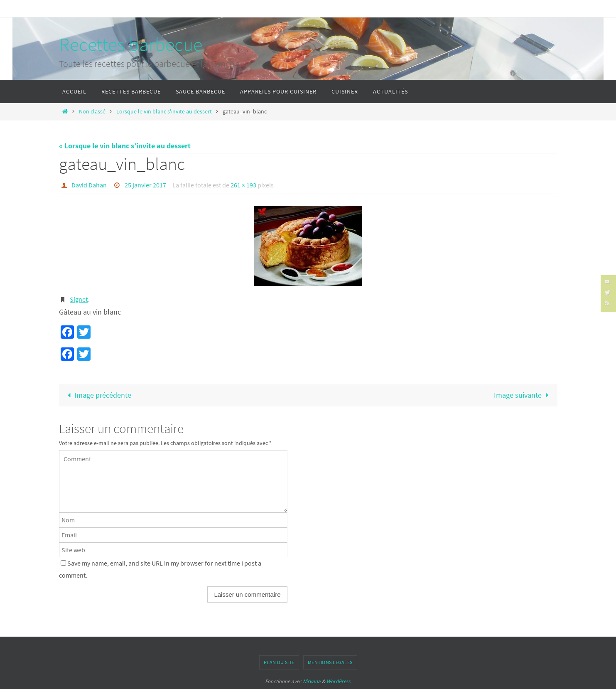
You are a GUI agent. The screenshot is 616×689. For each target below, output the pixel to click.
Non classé (92, 111)
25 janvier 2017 (145, 185)
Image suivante (523, 395)
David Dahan (89, 185)
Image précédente (98, 395)
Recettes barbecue (131, 44)
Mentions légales (330, 662)
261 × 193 (243, 185)
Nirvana (312, 681)
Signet (79, 299)
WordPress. (339, 681)
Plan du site (279, 662)
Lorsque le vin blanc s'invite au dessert (164, 111)
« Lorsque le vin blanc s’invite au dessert (125, 146)
